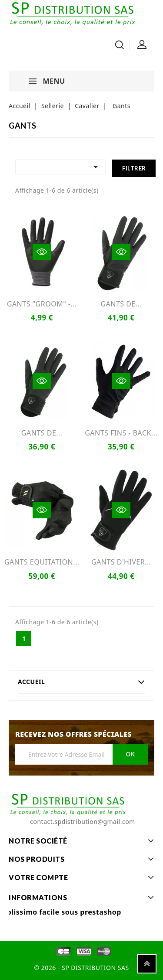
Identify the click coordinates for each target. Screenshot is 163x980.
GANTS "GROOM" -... (42, 304)
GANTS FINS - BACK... (121, 433)
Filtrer (134, 168)
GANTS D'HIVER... (121, 562)
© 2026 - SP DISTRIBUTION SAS (81, 968)
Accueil (31, 682)
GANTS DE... (121, 304)
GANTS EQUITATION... (42, 562)
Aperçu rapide (42, 252)
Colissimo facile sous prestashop (62, 912)
